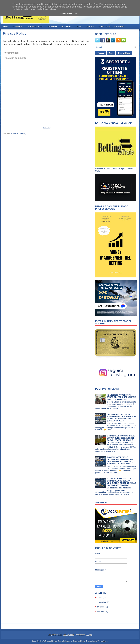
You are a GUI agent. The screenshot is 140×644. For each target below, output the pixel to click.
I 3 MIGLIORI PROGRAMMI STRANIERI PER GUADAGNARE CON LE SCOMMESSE (121, 397)
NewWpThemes (45, 641)
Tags (111, 53)
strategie (17, 27)
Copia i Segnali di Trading (111, 27)
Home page (47, 128)
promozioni (102, 602)
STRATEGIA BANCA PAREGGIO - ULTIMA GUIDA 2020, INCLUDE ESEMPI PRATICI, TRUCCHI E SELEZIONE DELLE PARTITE (122, 439)
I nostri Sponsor (35, 27)
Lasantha (69, 641)
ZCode (78, 27)
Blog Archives (124, 53)
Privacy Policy (15, 33)
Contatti (90, 27)
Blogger (89, 635)
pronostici (101, 607)
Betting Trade (68, 635)
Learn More (66, 14)
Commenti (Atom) (19, 133)
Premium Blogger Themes (83, 641)
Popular (101, 53)
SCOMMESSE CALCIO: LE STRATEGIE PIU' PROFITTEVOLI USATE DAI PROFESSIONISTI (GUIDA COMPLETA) (121, 418)
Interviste (66, 27)
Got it (78, 14)
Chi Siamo (52, 27)
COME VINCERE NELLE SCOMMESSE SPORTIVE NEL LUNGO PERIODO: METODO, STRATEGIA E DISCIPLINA (120, 460)
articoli (100, 598)
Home (6, 27)
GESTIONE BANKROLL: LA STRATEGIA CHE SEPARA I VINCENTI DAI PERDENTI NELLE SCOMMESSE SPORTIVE (122, 482)
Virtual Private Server (101, 641)
